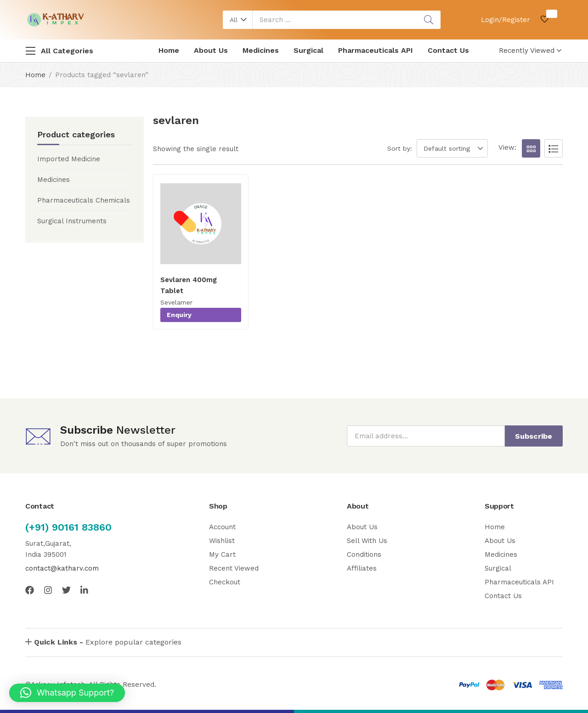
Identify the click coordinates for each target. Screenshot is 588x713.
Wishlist (222, 541)
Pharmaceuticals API (376, 50)
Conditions (364, 555)
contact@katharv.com (62, 568)
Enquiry (179, 315)
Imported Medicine (69, 159)
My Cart (222, 555)
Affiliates (362, 568)
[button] (238, 20)
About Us (211, 50)
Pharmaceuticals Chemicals (84, 200)
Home (169, 50)
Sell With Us (367, 541)
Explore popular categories (108, 642)
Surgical (308, 50)
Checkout (225, 582)
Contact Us (448, 50)
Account (222, 527)
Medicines (261, 50)
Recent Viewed (234, 568)
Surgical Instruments (72, 221)
